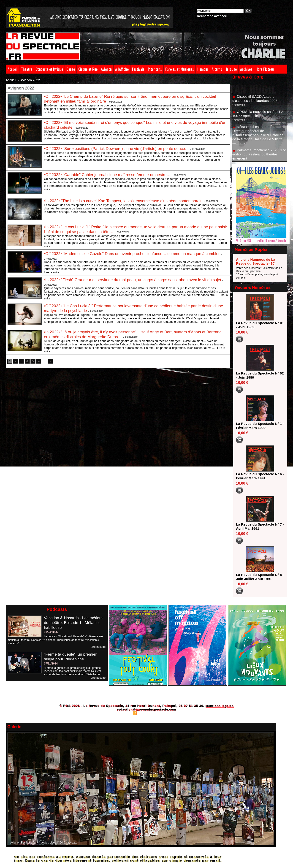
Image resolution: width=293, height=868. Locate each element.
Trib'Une (231, 69)
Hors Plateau (265, 69)
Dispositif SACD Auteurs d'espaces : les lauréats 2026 (256, 101)
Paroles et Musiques (180, 69)
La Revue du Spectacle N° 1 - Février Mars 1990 (259, 426)
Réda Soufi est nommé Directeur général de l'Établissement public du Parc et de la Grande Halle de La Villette (259, 135)
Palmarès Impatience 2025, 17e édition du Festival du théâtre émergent (259, 156)
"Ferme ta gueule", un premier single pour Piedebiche (71, 656)
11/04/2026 (51, 632)
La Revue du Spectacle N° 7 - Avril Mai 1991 (259, 526)
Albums (217, 69)
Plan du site (124, 713)
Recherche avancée (212, 16)
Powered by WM (166, 713)
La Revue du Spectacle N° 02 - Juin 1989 (259, 375)
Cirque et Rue (88, 69)
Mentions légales (219, 706)
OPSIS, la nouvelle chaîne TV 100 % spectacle (259, 116)
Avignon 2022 (26, 80)
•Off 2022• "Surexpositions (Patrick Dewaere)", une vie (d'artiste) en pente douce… (120, 148)
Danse (71, 69)
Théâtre (27, 69)
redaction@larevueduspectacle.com (146, 709)
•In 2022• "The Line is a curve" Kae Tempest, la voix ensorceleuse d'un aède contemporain (127, 200)
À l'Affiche (122, 69)
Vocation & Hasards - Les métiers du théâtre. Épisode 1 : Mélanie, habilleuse (75, 623)
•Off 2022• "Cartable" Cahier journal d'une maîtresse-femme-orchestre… (110, 174)
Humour (203, 69)
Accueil (13, 69)
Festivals (138, 69)
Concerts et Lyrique (49, 69)
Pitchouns (155, 69)
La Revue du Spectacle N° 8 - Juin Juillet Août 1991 (259, 577)
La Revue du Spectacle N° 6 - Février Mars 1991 (259, 476)
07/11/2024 (51, 663)
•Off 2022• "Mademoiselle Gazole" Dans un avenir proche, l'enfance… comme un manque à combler (136, 253)
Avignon (106, 69)
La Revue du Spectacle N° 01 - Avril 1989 (259, 325)
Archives (246, 69)
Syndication (146, 713)
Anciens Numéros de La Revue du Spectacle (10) (256, 261)
